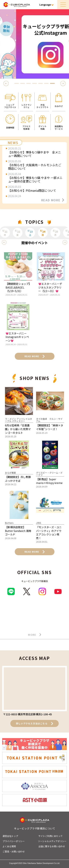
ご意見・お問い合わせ (14, 851)
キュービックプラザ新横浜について (35, 828)
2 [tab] (23, 83)
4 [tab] (35, 83)
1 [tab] (17, 83)
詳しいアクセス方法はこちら (34, 723)
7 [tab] (52, 83)
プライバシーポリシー (14, 841)
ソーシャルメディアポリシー (52, 841)
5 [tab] (40, 83)
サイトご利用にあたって (51, 836)
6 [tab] (46, 83)
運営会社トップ (10, 836)
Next (63, 83)
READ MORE (53, 200)
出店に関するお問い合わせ (52, 846)
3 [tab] (29, 83)
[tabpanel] (34, 44)
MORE (34, 635)
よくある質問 (9, 846)
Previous (7, 83)
